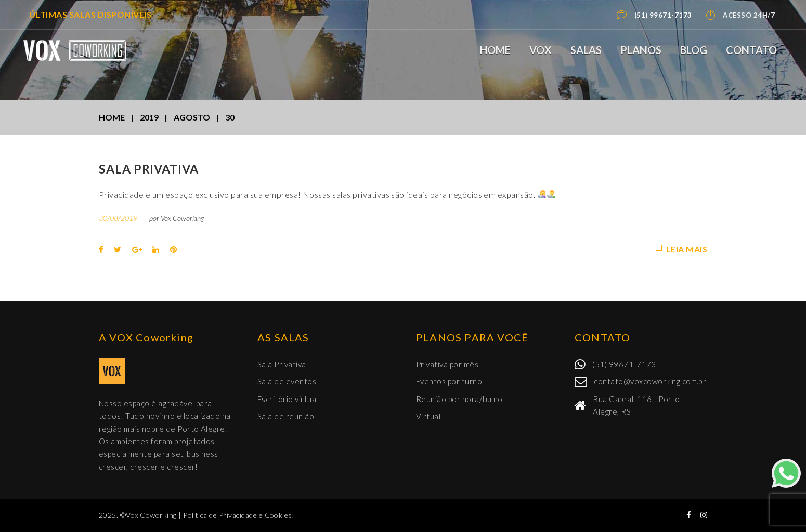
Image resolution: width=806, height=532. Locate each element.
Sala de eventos (287, 381)
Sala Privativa (149, 169)
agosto (192, 117)
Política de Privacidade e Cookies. (238, 515)
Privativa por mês (447, 364)
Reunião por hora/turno (459, 399)
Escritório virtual (288, 399)
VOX (541, 50)
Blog (694, 50)
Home (495, 50)
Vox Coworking (182, 218)
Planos (641, 50)
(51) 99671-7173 (624, 364)
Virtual (428, 416)
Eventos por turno (449, 381)
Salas (586, 50)
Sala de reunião (286, 416)
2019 (149, 117)
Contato (751, 50)
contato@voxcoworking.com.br (650, 381)
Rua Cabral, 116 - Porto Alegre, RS (636, 405)
